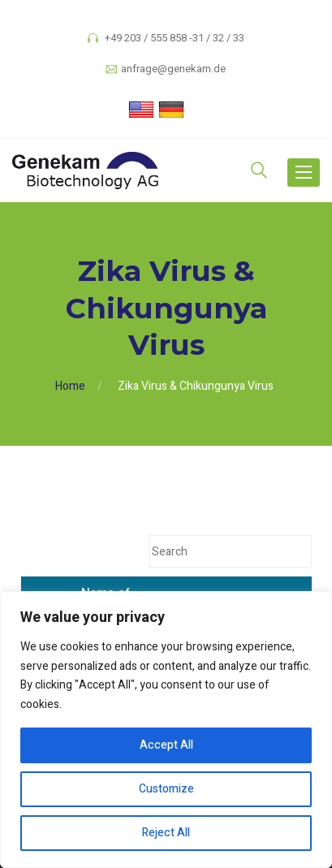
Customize (166, 789)
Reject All (166, 833)
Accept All (166, 745)
